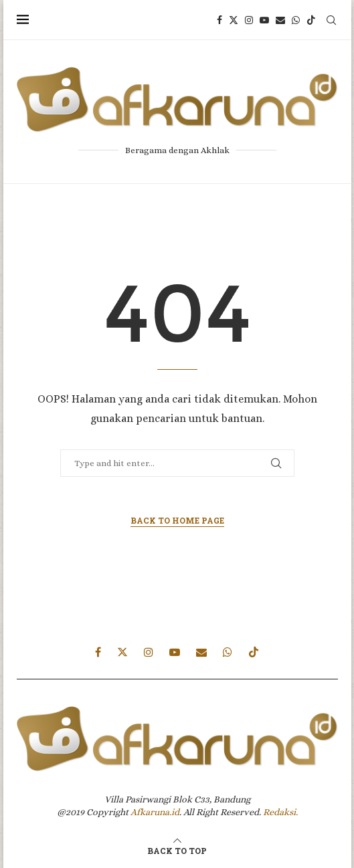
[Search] (331, 20)
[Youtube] (264, 20)
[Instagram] (249, 20)
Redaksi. (280, 812)
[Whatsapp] (296, 20)
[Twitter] (234, 20)
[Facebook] (219, 20)
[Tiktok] (311, 20)
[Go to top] (177, 850)
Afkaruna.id (155, 812)
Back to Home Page (177, 520)
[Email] (280, 20)
